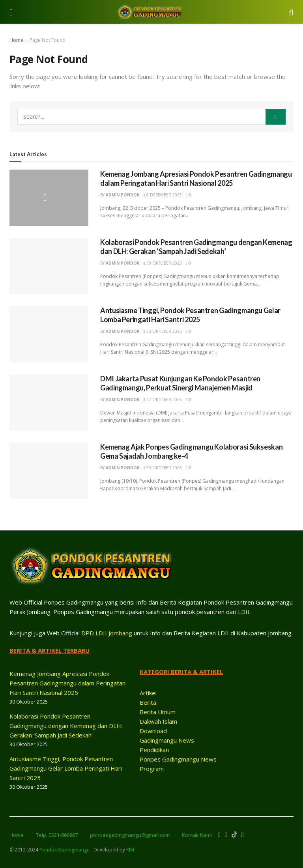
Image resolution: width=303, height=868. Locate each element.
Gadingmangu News (167, 740)
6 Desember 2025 (163, 195)
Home (16, 40)
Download (153, 731)
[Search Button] (276, 117)
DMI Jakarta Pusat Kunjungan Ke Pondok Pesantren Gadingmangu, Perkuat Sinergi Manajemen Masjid (180, 383)
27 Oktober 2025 (163, 399)
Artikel (148, 693)
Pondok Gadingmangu (65, 850)
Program (152, 769)
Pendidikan (154, 750)
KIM (130, 850)
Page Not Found (48, 40)
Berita (148, 702)
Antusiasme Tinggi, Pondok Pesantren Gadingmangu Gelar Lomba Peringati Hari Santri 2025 (190, 315)
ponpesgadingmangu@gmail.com (130, 835)
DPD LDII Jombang (107, 633)
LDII (244, 612)
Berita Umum (158, 712)
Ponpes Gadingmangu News (178, 759)
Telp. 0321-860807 (57, 835)
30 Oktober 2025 (163, 263)
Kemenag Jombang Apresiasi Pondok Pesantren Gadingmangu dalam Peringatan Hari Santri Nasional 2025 (196, 178)
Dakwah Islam (158, 721)
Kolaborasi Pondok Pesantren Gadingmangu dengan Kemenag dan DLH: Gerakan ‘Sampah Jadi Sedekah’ (196, 247)
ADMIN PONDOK (123, 195)
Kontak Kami (197, 835)
